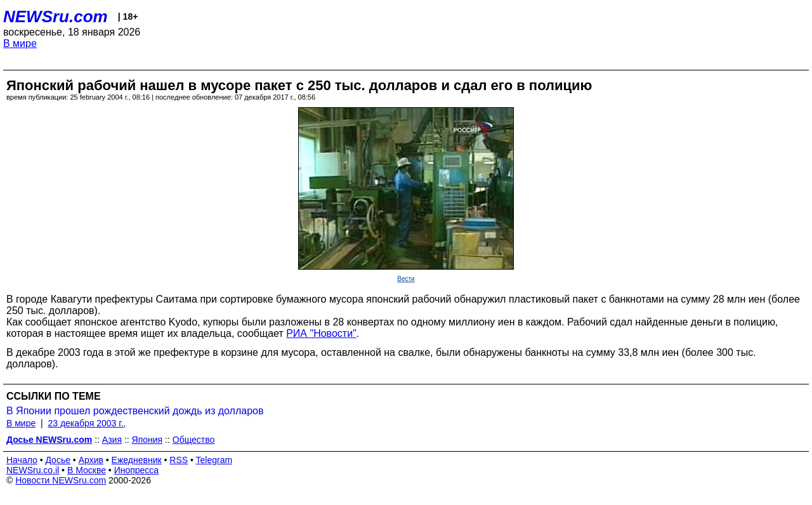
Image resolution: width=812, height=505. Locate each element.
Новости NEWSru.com (61, 480)
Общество (194, 440)
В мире (20, 43)
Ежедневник (137, 460)
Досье (58, 460)
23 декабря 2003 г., (87, 423)
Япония (147, 440)
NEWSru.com (56, 16)
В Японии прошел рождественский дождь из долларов (135, 411)
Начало (22, 460)
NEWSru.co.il (33, 470)
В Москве (87, 470)
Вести (406, 279)
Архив (91, 460)
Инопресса (137, 470)
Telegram (214, 460)
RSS (179, 460)
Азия (112, 440)
